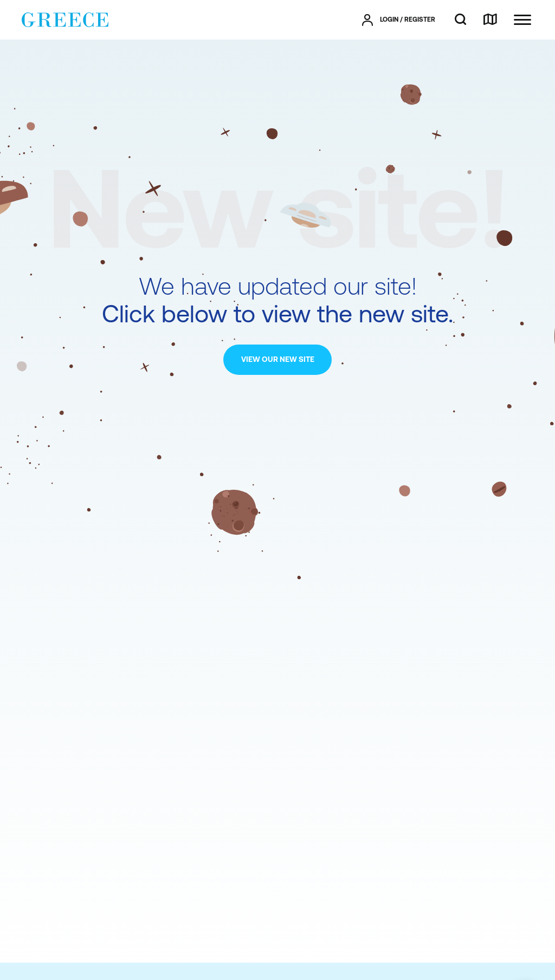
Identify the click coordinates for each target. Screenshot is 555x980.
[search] (460, 20)
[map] (490, 20)
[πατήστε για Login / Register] (399, 20)
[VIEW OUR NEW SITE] (277, 360)
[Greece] (65, 19)
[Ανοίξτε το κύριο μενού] (522, 20)
